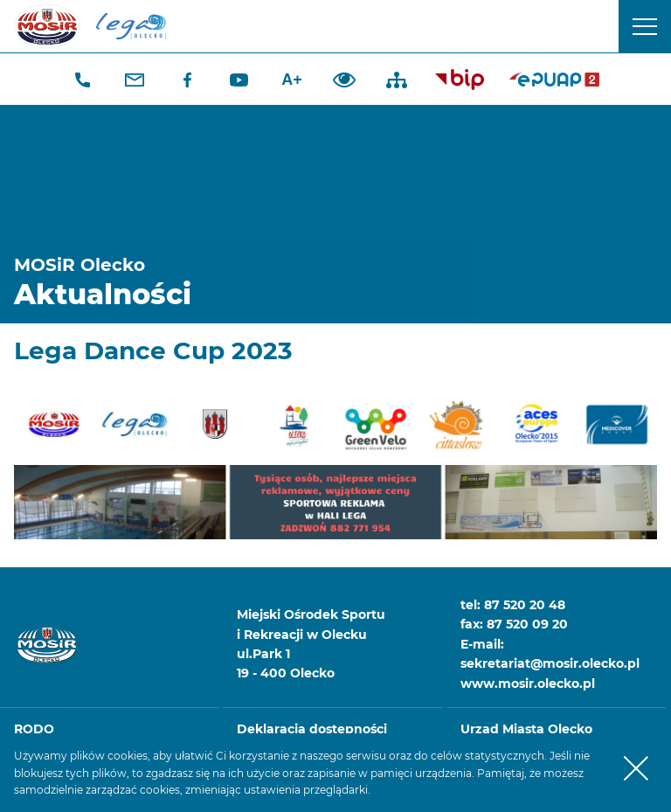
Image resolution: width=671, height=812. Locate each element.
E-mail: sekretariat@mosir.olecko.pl (550, 654)
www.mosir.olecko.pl (528, 684)
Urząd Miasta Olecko (526, 729)
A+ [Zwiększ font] (292, 80)
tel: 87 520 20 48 (513, 605)
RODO (34, 729)
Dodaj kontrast (344, 80)
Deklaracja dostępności (312, 729)
